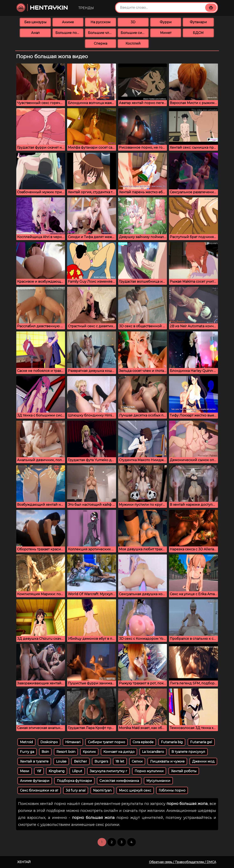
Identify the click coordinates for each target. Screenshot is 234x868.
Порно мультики (149, 771)
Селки (137, 761)
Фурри (166, 22)
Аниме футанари (35, 781)
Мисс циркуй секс (135, 790)
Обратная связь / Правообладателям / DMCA (183, 862)
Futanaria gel (201, 742)
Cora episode (143, 742)
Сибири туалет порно (107, 742)
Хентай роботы (184, 771)
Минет (166, 33)
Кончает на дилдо (119, 752)
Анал (35, 33)
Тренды (86, 8)
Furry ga (27, 752)
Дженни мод (203, 761)
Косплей (133, 43)
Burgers (101, 761)
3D (133, 22)
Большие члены (102, 33)
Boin (45, 752)
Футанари (198, 22)
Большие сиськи (135, 33)
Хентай (24, 862)
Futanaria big (172, 742)
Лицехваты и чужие (167, 761)
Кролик (89, 752)
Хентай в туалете (34, 761)
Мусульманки (158, 781)
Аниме (68, 22)
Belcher (80, 761)
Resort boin (66, 752)
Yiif (39, 771)
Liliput (77, 771)
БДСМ (198, 33)
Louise (61, 761)
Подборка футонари (74, 781)
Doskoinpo (49, 742)
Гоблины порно (172, 790)
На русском (101, 22)
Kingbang (57, 771)
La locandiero (153, 752)
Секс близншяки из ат (39, 790)
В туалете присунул (188, 752)
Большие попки (69, 33)
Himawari (73, 742)
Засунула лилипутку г (108, 771)
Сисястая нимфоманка (119, 781)
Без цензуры (35, 22)
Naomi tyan (102, 790)
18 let (120, 761)
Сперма (101, 43)
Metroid (26, 742)
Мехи (25, 771)
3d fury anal (76, 790)
